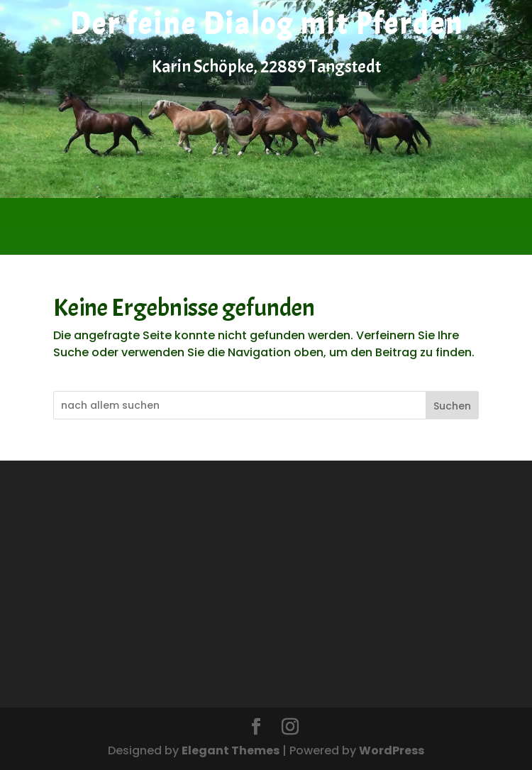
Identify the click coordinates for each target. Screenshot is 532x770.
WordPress (392, 750)
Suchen (452, 406)
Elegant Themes (231, 750)
